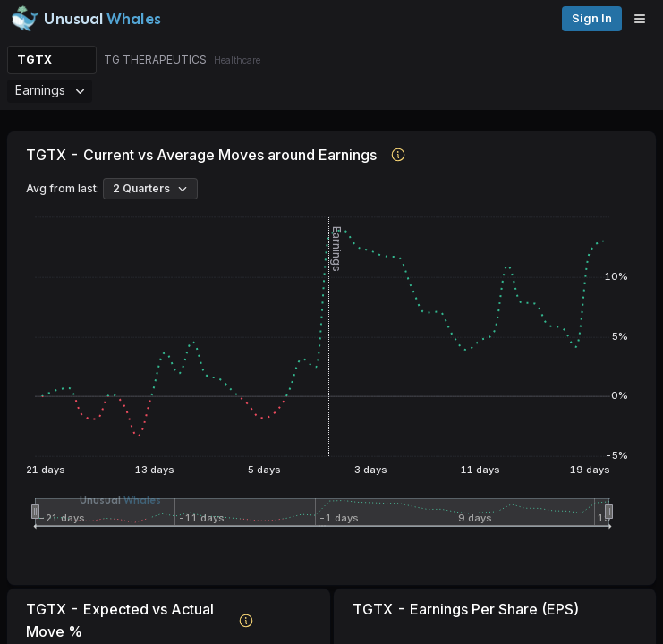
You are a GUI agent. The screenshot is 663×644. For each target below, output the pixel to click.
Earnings (50, 90)
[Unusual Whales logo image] (86, 19)
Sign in (592, 18)
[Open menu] (644, 19)
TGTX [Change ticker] (34, 59)
